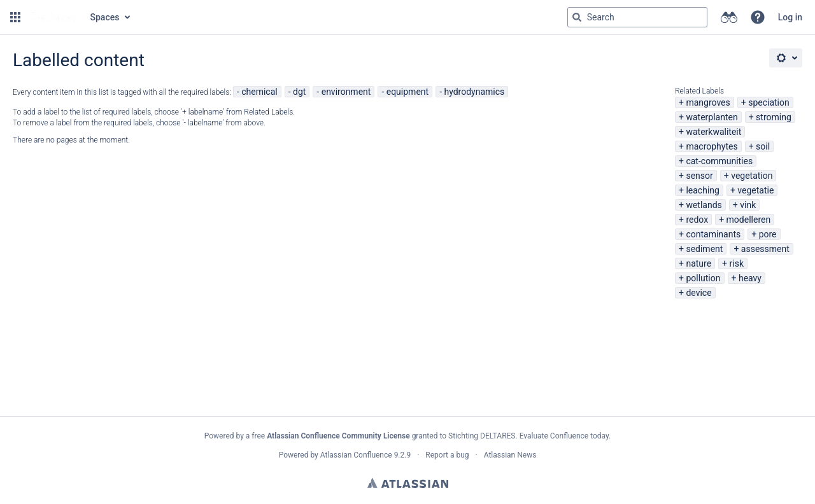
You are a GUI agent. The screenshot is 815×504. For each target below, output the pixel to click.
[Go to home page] (54, 17)
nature (698, 263)
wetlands (704, 205)
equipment (407, 92)
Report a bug (447, 455)
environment (346, 92)
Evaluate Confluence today (564, 436)
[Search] (577, 17)
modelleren (749, 220)
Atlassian (408, 483)
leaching (702, 190)
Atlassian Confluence (356, 455)
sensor (699, 176)
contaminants (713, 234)
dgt (299, 92)
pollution (703, 278)
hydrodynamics (474, 92)
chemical (259, 92)
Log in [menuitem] (790, 17)
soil (763, 146)
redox (697, 220)
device (698, 293)
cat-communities (719, 161)
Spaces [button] (105, 17)
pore (768, 234)
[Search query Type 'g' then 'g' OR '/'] (637, 17)
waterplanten (712, 117)
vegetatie (755, 190)
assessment (765, 249)
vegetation (752, 176)
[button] (15, 17)
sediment (704, 249)
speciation (769, 102)
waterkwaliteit (713, 132)
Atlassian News (510, 455)
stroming (774, 117)
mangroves (708, 102)
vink (748, 205)
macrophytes (712, 146)
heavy (750, 278)
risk (737, 263)
